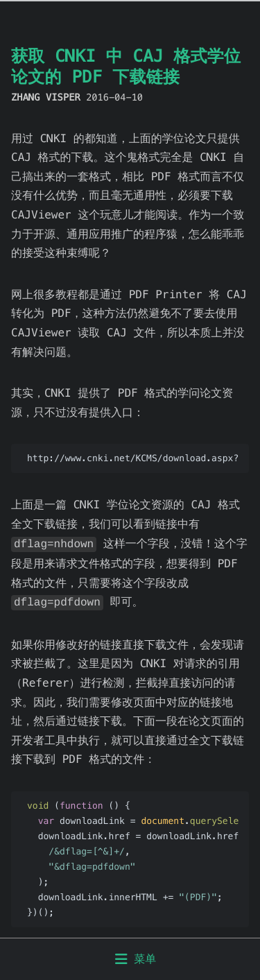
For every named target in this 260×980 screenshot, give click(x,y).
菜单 (136, 959)
